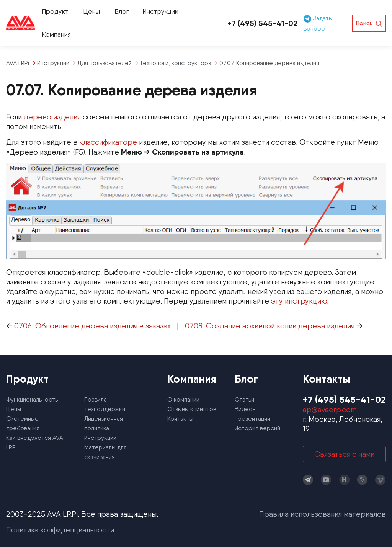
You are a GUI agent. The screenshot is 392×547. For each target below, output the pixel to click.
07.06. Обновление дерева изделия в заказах (92, 326)
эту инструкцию (299, 301)
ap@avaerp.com (330, 410)
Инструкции (160, 11)
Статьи (244, 399)
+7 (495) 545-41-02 (262, 23)
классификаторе (108, 142)
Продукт (55, 11)
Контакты (180, 419)
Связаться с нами (344, 454)
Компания (56, 34)
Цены (91, 11)
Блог (122, 11)
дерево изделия (52, 117)
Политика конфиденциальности (60, 530)
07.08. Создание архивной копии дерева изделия (270, 326)
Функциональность (32, 399)
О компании (183, 399)
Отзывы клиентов (192, 409)
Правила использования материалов (323, 514)
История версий (257, 428)
